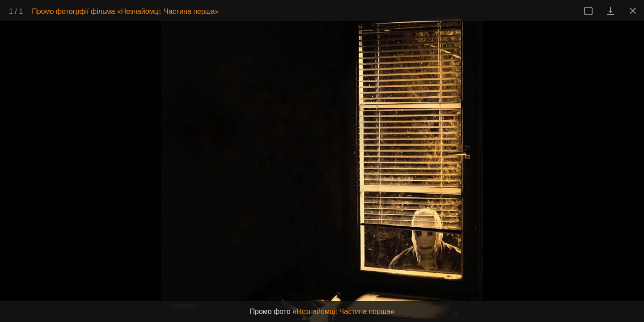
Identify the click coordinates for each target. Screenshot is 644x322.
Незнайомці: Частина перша (343, 311)
